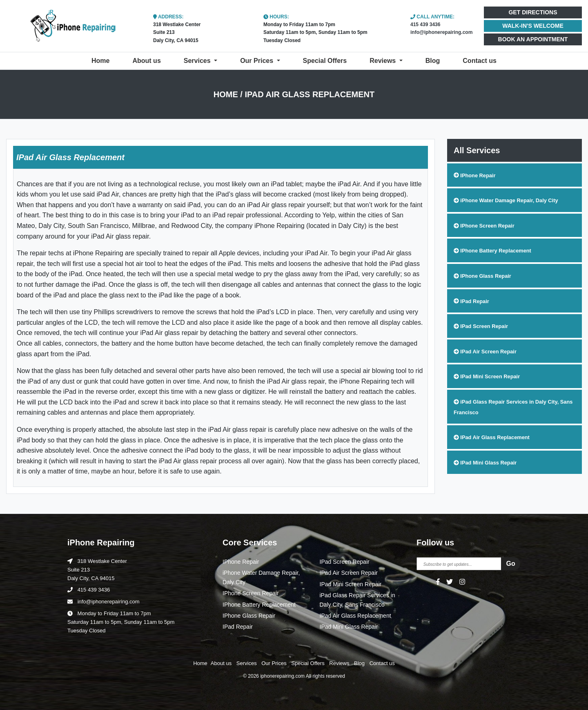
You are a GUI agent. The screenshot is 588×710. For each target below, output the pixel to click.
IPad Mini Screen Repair (351, 584)
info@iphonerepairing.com (441, 32)
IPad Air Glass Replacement (355, 616)
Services (198, 61)
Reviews (383, 61)
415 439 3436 (425, 25)
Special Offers (325, 61)
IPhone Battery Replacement (259, 605)
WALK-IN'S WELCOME (533, 26)
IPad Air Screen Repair (349, 573)
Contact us (480, 61)
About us (146, 61)
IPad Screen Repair (345, 562)
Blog (433, 61)
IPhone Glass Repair (249, 616)
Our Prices (257, 61)
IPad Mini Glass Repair (349, 627)
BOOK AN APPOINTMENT (533, 39)
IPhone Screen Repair (251, 593)
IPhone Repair (241, 562)
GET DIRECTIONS (533, 12)
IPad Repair (238, 627)
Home (102, 60)
